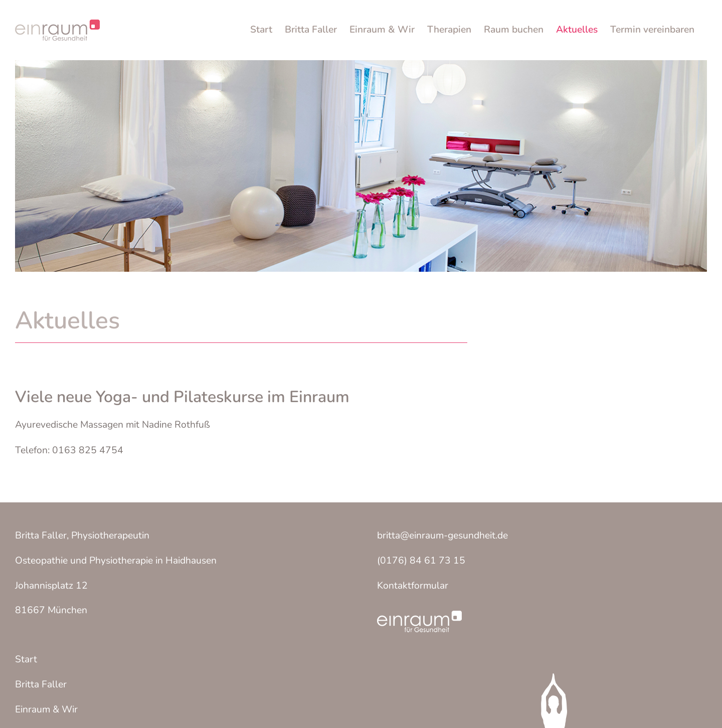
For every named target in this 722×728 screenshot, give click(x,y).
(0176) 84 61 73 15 (421, 561)
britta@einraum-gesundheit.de (442, 535)
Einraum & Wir (46, 709)
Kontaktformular (413, 586)
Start (26, 659)
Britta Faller (41, 684)
